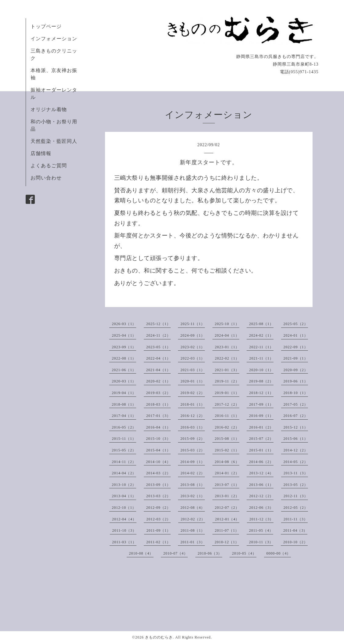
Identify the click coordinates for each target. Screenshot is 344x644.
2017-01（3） (158, 416)
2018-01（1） (193, 404)
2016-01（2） (261, 427)
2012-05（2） (296, 508)
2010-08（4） (141, 553)
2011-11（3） (296, 519)
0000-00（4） (279, 553)
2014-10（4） (158, 462)
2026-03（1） (124, 324)
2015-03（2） (193, 450)
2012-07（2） (227, 508)
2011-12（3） (262, 519)
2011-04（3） (295, 530)
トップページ (46, 26)
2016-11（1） (227, 416)
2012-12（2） (261, 496)
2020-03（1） (124, 381)
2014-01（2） (227, 473)
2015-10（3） (158, 439)
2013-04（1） (124, 496)
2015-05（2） (124, 450)
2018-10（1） (296, 393)
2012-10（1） (124, 508)
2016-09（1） (261, 416)
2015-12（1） (296, 427)
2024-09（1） (193, 335)
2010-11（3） (261, 542)
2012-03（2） (158, 519)
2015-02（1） (227, 450)
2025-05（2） (296, 324)
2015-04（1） (158, 450)
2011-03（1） (124, 542)
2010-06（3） (210, 553)
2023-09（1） (124, 347)
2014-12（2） (296, 450)
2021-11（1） (261, 358)
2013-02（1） (193, 496)
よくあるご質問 (49, 166)
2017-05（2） (296, 404)
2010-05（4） (244, 553)
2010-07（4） (176, 553)
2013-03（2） (158, 496)
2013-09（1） (158, 485)
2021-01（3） (227, 370)
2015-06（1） (296, 439)
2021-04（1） (158, 370)
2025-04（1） (124, 335)
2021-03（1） (193, 370)
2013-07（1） (227, 485)
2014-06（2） (261, 462)
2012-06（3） (261, 508)
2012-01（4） (227, 519)
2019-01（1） (227, 393)
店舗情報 (41, 153)
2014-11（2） (124, 462)
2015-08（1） (227, 439)
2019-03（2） (158, 393)
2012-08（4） (193, 508)
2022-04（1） (158, 358)
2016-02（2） (227, 427)
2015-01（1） (261, 450)
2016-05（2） (124, 427)
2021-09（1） (296, 358)
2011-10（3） (125, 530)
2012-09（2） (158, 508)
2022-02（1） (227, 358)
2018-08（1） (124, 404)
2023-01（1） (227, 347)
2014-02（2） (193, 473)
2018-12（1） (261, 393)
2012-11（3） (296, 496)
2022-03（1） (193, 358)
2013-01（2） (227, 496)
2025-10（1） (227, 324)
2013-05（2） (296, 485)
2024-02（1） (261, 335)
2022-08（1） (124, 358)
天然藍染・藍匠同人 (54, 141)
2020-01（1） (193, 381)
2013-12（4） (261, 473)
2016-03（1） (193, 427)
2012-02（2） (193, 519)
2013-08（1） (193, 485)
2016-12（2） (193, 416)
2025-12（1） (158, 324)
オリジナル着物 (49, 109)
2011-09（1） (159, 530)
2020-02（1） (158, 381)
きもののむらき (159, 637)
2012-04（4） (124, 519)
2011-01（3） (193, 542)
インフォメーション (54, 39)
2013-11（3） (296, 473)
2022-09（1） (296, 347)
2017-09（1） (261, 404)
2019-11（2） (227, 381)
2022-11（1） (261, 347)
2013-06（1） (261, 485)
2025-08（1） (261, 324)
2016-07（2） (296, 416)
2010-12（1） (227, 542)
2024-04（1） (227, 335)
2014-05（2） (296, 462)
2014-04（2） (124, 473)
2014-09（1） (193, 462)
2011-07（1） (227, 530)
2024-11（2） (158, 335)
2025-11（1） (193, 324)
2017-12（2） (227, 404)
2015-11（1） (124, 439)
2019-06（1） (296, 381)
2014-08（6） (227, 462)
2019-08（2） (261, 381)
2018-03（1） (158, 404)
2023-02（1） (193, 347)
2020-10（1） (261, 370)
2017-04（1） (124, 416)
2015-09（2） (193, 439)
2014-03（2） (158, 473)
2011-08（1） (193, 530)
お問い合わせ (46, 178)
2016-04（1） (158, 427)
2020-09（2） (296, 370)
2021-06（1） (124, 370)
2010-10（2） (295, 542)
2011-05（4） (261, 530)
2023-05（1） (158, 347)
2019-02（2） (193, 393)
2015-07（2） (261, 439)
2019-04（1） (124, 393)
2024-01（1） (296, 335)
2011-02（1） (158, 542)
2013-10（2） (124, 485)
